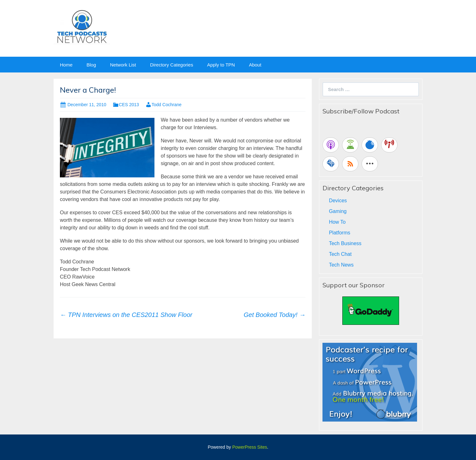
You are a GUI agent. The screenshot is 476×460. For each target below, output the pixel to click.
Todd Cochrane (167, 105)
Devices (338, 201)
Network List (123, 65)
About (255, 65)
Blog (91, 65)
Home (66, 65)
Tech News (341, 265)
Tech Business (345, 243)
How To (337, 222)
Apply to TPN (221, 65)
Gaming (338, 211)
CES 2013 (129, 105)
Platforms (340, 233)
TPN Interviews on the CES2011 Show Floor (126, 315)
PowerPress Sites (250, 447)
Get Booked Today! (275, 315)
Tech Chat (340, 254)
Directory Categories (172, 65)
